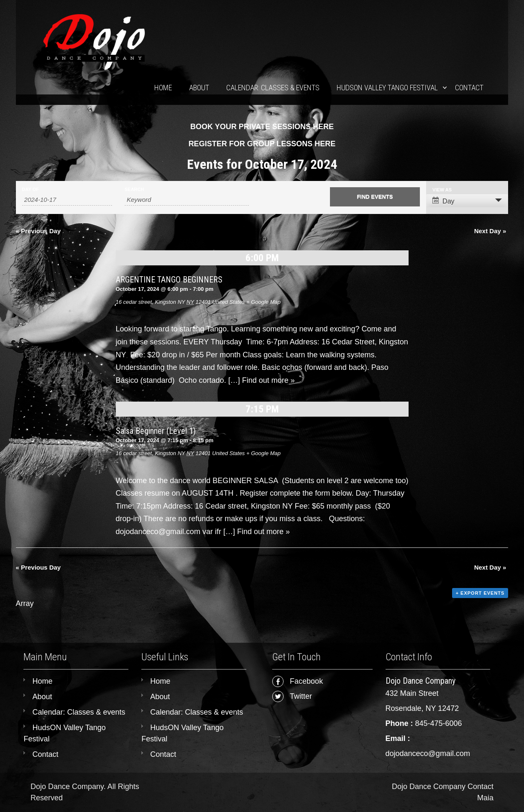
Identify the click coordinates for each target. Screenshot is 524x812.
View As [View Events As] (442, 190)
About (199, 88)
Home (163, 88)
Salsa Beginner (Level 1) (156, 431)
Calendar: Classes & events (273, 88)
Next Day (490, 231)
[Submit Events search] (375, 197)
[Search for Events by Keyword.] (187, 200)
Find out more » (268, 380)
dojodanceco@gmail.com (428, 753)
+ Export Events (480, 593)
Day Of (31, 190)
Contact (469, 88)
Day (443, 201)
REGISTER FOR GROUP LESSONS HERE (262, 144)
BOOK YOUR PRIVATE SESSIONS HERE (262, 127)
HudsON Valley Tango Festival (387, 88)
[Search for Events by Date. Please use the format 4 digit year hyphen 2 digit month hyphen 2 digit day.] (67, 200)
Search (134, 190)
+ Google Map (263, 302)
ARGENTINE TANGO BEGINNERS (169, 280)
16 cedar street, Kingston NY (151, 302)
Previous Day (38, 231)
